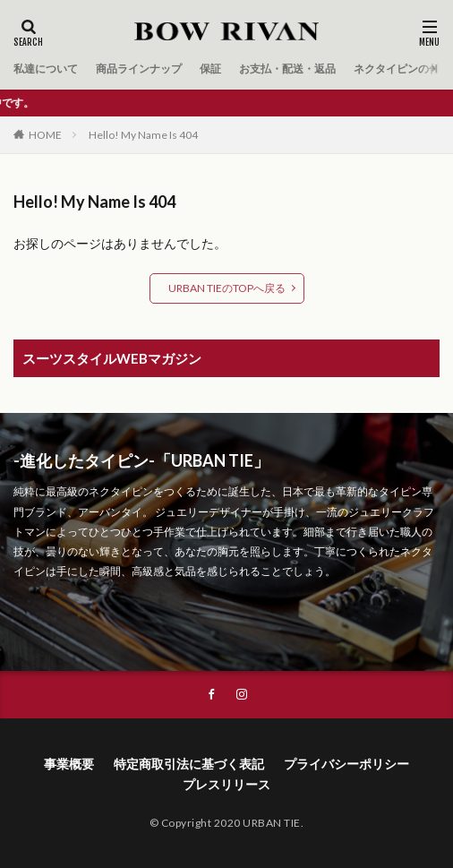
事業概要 (69, 764)
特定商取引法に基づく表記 (189, 764)
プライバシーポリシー (346, 764)
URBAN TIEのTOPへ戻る (227, 288)
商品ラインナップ (139, 69)
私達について (46, 69)
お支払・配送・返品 (287, 69)
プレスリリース (226, 784)
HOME (45, 135)
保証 (210, 69)
